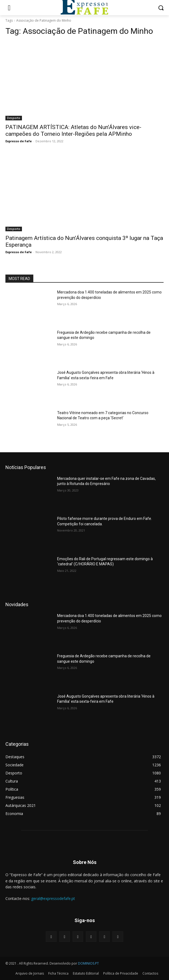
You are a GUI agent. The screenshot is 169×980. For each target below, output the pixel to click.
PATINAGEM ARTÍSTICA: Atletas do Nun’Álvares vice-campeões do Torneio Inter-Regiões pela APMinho (73, 131)
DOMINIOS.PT (88, 963)
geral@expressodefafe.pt (53, 898)
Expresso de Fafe (19, 141)
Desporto (14, 118)
